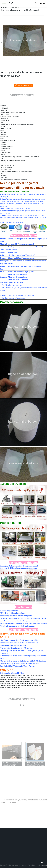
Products (14, 8)
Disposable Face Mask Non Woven (11, 679)
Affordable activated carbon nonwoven (31, 685)
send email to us (23, 85)
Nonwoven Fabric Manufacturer (10, 687)
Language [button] (42, 3)
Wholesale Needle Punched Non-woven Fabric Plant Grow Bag (24, 675)
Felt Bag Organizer (20, 683)
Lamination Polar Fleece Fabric (36, 683)
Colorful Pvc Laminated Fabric (33, 679)
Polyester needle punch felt (9, 685)
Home (5, 8)
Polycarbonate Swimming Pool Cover (22, 681)
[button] (32, 3)
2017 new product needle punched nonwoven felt (18, 677)
